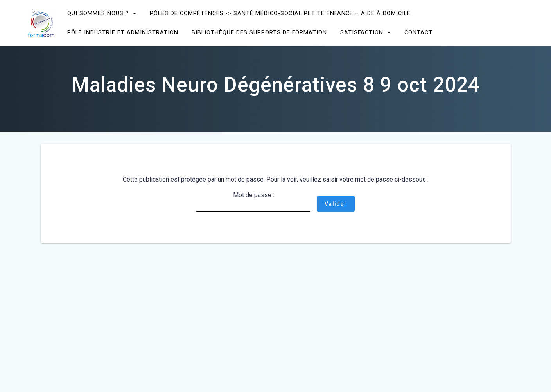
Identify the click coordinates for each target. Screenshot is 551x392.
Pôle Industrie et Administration (123, 33)
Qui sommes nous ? (98, 13)
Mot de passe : (253, 201)
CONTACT (418, 33)
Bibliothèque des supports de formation (259, 33)
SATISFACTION (362, 33)
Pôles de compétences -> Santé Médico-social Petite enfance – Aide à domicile (280, 13)
